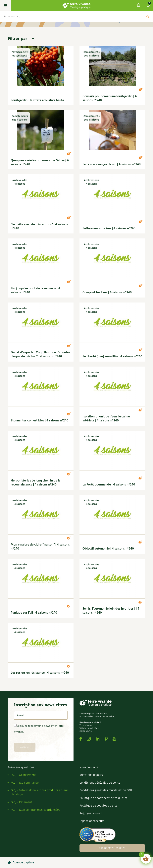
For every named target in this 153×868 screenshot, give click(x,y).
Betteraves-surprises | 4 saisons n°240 (109, 228)
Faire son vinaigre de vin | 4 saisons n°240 (112, 164)
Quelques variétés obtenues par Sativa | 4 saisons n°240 (40, 162)
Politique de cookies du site (98, 806)
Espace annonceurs (92, 821)
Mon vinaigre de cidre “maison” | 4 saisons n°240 (40, 547)
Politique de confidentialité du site (103, 798)
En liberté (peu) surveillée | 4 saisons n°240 (112, 357)
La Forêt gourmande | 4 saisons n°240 (109, 485)
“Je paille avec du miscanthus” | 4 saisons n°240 (39, 226)
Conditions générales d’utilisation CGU (106, 790)
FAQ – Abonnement (23, 775)
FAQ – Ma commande (25, 783)
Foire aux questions (21, 767)
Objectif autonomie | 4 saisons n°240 (108, 549)
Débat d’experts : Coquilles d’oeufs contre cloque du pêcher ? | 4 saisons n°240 (40, 355)
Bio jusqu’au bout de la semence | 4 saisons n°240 (35, 291)
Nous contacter (90, 767)
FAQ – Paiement (21, 802)
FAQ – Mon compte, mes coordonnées (35, 810)
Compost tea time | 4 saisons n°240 (107, 293)
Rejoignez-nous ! (91, 813)
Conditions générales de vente (100, 783)
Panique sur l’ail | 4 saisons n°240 (34, 613)
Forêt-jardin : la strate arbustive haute (37, 100)
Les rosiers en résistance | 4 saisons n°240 (40, 673)
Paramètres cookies (112, 848)
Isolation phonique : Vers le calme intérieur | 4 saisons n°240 (106, 419)
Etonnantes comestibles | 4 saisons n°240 (40, 421)
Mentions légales (91, 775)
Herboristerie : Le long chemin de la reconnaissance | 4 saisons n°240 (36, 483)
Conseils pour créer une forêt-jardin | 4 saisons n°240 (110, 98)
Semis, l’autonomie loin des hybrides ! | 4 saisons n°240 (111, 611)
